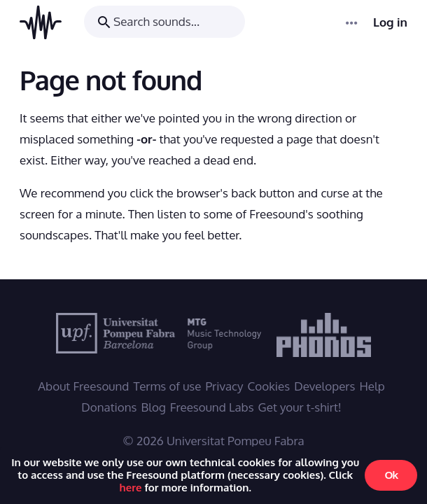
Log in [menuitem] (390, 22)
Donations (109, 407)
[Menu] (352, 22)
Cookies (269, 386)
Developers (324, 386)
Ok (391, 475)
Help (372, 386)
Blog (154, 407)
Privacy (224, 386)
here (131, 488)
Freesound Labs (212, 407)
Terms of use (167, 386)
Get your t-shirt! (300, 407)
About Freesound (83, 386)
